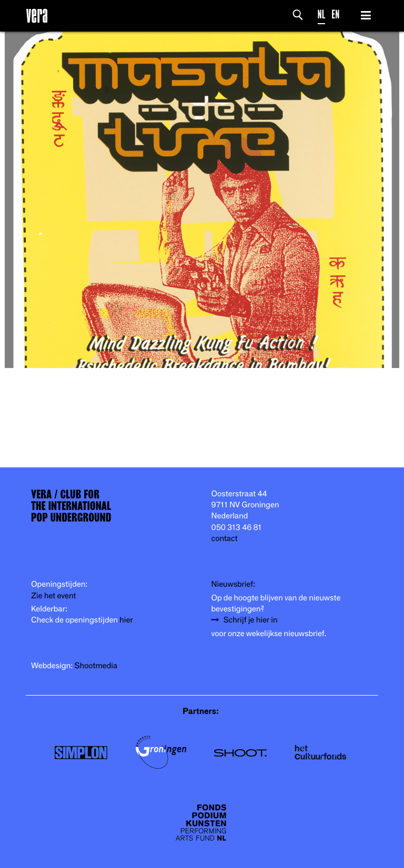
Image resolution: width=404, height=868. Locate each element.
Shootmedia (96, 666)
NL (322, 14)
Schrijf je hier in (251, 620)
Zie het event (53, 596)
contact (225, 539)
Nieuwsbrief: (234, 584)
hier (126, 620)
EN (335, 14)
